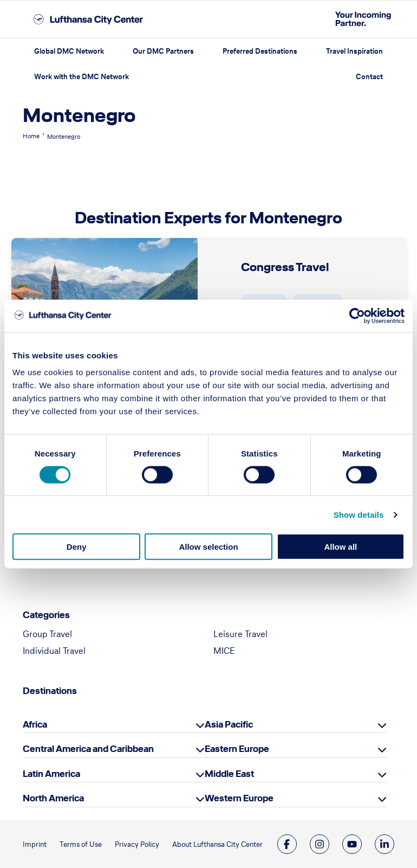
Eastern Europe (237, 749)
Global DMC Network (69, 51)
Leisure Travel (240, 634)
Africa (35, 724)
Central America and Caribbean (88, 749)
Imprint (35, 844)
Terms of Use (81, 844)
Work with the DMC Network (82, 77)
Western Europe (239, 798)
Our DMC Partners (163, 51)
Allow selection (208, 547)
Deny (77, 547)
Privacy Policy (137, 844)
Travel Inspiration (354, 51)
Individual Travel (54, 651)
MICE (224, 651)
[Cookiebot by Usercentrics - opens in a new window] (357, 316)
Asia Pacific (229, 724)
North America (53, 798)
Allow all (340, 547)
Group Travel (47, 634)
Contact (369, 77)
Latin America (51, 774)
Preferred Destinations (260, 51)
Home (31, 136)
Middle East (229, 774)
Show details (359, 514)
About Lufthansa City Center (217, 844)
